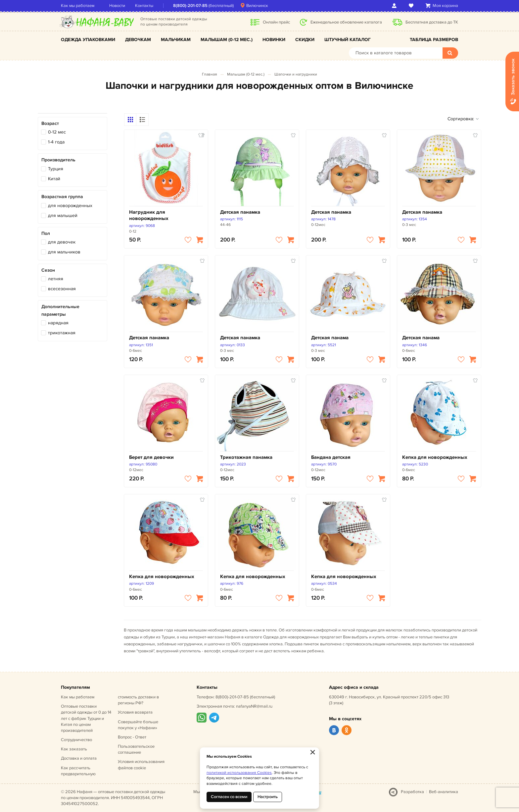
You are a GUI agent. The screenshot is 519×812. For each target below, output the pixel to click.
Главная (210, 74)
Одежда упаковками (88, 40)
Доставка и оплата (79, 758)
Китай (54, 179)
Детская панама (330, 338)
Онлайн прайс (276, 22)
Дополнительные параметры (60, 310)
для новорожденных (70, 206)
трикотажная (62, 333)
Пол (46, 233)
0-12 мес (57, 132)
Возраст (50, 123)
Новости (117, 6)
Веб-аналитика (444, 792)
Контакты (144, 6)
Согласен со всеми (229, 797)
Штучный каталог (348, 40)
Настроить (268, 797)
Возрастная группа (62, 197)
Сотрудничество (76, 740)
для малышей (63, 216)
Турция (56, 169)
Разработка (412, 792)
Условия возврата (135, 712)
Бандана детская (331, 457)
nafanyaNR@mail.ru (254, 706)
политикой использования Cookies (239, 773)
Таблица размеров (434, 40)
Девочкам (138, 40)
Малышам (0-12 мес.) (227, 40)
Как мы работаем (78, 6)
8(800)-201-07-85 (190, 6)
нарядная (58, 323)
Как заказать (74, 749)
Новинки (274, 40)
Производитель (58, 160)
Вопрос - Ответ (132, 737)
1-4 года (56, 142)
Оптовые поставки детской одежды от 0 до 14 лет (86, 718)
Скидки (305, 40)
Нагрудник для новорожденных (149, 216)
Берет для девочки (151, 457)
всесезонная (62, 289)
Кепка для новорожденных (435, 457)
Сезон (48, 270)
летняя (56, 279)
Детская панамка (240, 212)
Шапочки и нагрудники (296, 74)
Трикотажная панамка (246, 457)
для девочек (62, 242)
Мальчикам (176, 40)
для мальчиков (64, 252)
